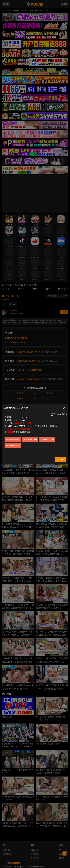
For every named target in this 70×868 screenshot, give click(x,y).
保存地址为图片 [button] (59, 414)
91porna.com (20, 420)
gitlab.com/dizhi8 (30, 439)
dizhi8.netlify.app (13, 446)
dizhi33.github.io (47, 439)
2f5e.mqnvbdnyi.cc (22, 417)
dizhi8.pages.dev (13, 439)
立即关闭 (61, 459)
